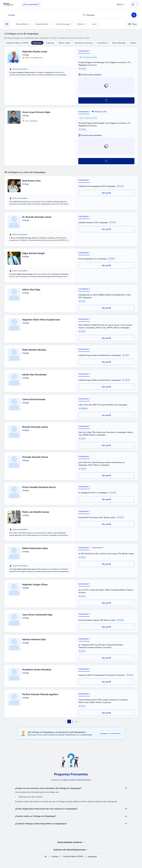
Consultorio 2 (98, 548)
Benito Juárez (65, 43)
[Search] (134, 15)
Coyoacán (50, 43)
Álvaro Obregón (119, 43)
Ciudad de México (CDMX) (17, 43)
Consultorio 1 (84, 51)
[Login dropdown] (135, 4)
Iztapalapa (37, 43)
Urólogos (54, 857)
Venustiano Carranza (84, 43)
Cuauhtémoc (102, 43)
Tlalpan (133, 43)
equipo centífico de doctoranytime (77, 780)
